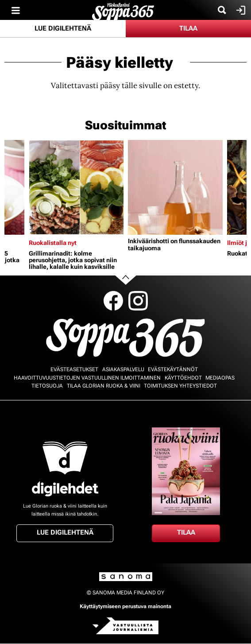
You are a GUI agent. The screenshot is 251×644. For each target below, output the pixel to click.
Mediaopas (220, 378)
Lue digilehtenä (63, 28)
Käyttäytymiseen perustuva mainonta (125, 606)
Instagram (138, 301)
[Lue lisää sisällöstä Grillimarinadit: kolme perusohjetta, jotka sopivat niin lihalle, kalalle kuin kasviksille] (76, 187)
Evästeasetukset (74, 369)
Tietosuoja (47, 386)
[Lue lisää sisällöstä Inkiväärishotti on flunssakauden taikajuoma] (175, 187)
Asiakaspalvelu (123, 369)
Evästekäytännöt (173, 369)
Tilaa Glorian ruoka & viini (104, 386)
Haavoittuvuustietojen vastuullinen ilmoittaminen (87, 378)
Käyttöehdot (183, 378)
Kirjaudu (240, 10)
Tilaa (188, 28)
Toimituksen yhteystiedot (180, 386)
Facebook (113, 301)
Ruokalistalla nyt (53, 243)
